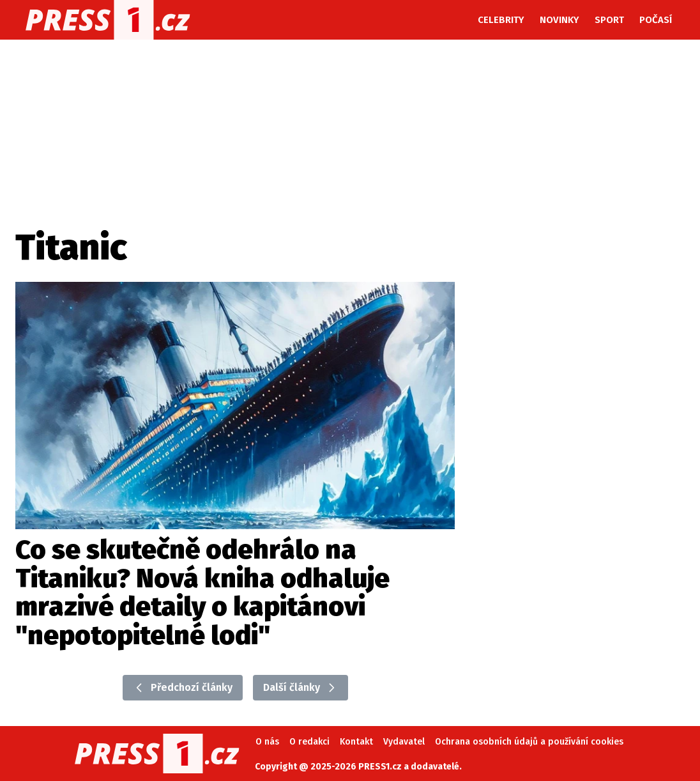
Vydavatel (404, 742)
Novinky (559, 20)
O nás (267, 742)
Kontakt (356, 742)
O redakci (309, 742)
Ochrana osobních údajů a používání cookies (529, 742)
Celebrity (501, 20)
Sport (609, 20)
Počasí (656, 20)
